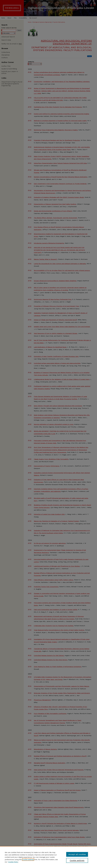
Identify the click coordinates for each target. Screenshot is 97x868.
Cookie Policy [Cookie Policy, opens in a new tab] (13, 862)
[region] (48, 857)
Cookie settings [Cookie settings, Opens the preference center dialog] (77, 860)
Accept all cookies (77, 854)
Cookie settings (28, 860)
